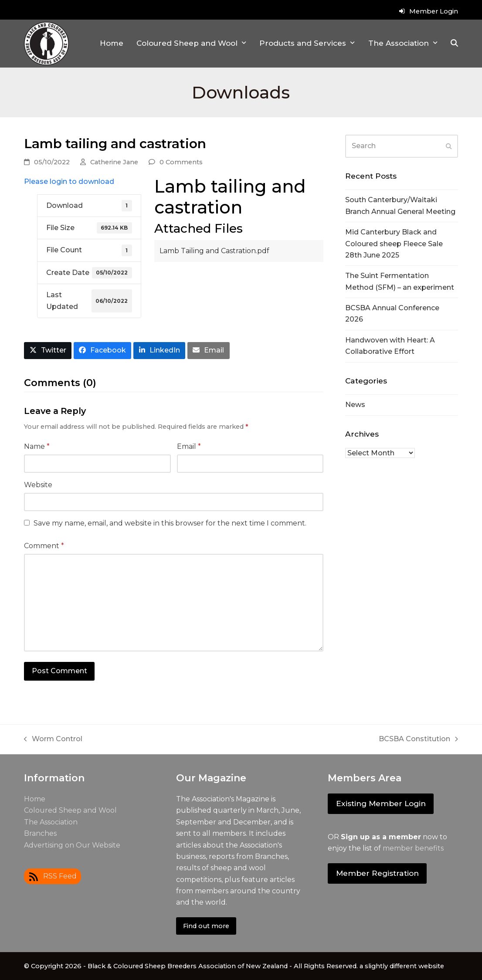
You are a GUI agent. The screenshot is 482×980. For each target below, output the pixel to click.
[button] (454, 44)
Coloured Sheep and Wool (70, 810)
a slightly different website (402, 966)
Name (37, 446)
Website (38, 485)
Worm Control (53, 740)
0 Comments (181, 162)
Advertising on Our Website (72, 845)
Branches (40, 833)
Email (189, 446)
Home (35, 799)
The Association (51, 822)
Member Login (434, 11)
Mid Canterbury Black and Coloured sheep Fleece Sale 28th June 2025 (394, 244)
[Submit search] (449, 146)
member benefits (413, 848)
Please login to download (69, 181)
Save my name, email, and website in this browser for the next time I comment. (170, 523)
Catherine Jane (114, 162)
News (355, 405)
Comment (44, 546)
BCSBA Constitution (418, 740)
